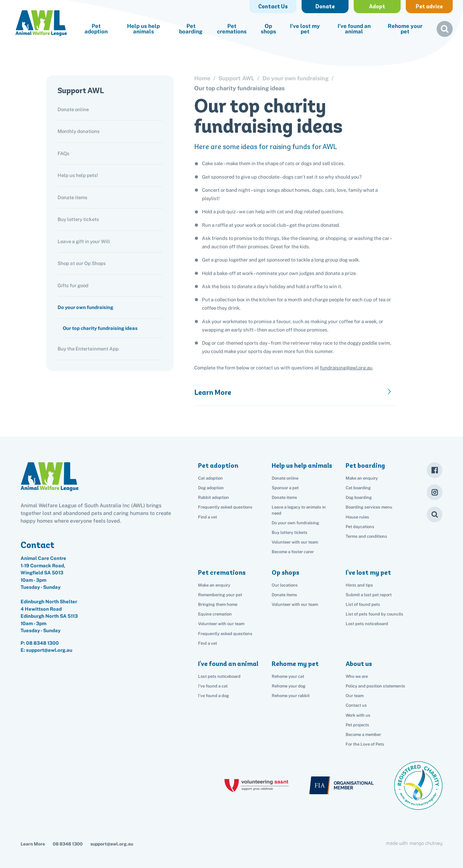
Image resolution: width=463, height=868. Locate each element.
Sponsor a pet (285, 488)
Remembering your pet (220, 595)
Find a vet (208, 517)
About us (359, 664)
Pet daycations (360, 527)
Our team (355, 696)
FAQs (64, 153)
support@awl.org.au (112, 844)
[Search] (435, 514)
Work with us (358, 715)
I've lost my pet (305, 29)
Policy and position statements (375, 686)
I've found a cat (213, 686)
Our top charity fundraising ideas (100, 328)
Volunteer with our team (295, 542)
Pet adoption (96, 29)
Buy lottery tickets (78, 219)
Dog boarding (359, 497)
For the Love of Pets (365, 744)
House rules (357, 517)
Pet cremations (232, 29)
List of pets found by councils (374, 614)
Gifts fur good (73, 285)
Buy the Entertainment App (88, 349)
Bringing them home (218, 604)
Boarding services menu (369, 507)
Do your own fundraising (85, 307)
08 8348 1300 (42, 643)
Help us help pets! (78, 175)
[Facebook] (435, 470)
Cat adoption (210, 478)
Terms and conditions (366, 536)
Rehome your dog (289, 686)
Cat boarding (358, 488)
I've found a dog (213, 696)
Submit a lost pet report (369, 595)
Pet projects (357, 725)
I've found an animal (354, 29)
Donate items (73, 197)
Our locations (285, 585)
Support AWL (81, 90)
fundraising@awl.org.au (346, 368)
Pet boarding (191, 29)
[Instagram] (435, 492)
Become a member (363, 735)
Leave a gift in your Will (84, 241)
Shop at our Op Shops (82, 263)
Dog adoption (211, 488)
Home (202, 78)
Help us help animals (143, 29)
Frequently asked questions (225, 507)
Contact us (356, 705)
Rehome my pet (295, 664)
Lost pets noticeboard (367, 624)
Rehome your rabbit (291, 696)
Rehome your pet (405, 29)
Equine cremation (215, 614)
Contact (37, 545)
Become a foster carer (293, 552)
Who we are (357, 676)
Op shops (268, 29)
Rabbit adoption (213, 497)
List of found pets (363, 604)
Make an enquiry (362, 478)
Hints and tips (359, 585)
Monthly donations (79, 131)
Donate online (73, 109)
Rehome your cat (288, 676)
